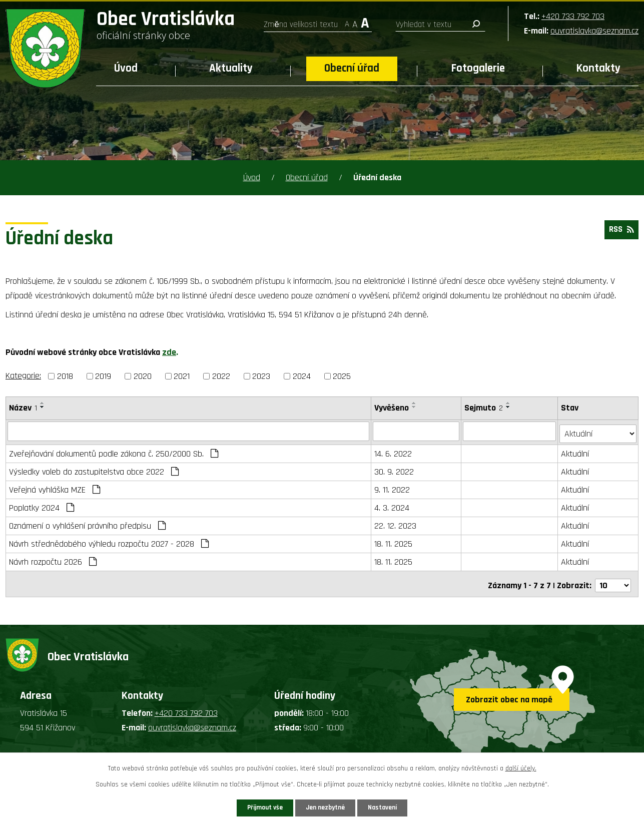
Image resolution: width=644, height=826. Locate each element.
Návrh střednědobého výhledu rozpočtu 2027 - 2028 (109, 541)
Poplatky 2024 (42, 505)
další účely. (521, 767)
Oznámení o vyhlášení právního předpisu (87, 523)
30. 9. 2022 (395, 469)
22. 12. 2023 (396, 523)
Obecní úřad (352, 68)
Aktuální (576, 451)
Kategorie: (23, 376)
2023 (261, 376)
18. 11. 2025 (394, 541)
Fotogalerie (478, 68)
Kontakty (598, 68)
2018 (65, 376)
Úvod (126, 68)
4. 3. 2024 (392, 505)
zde (169, 352)
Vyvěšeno (392, 408)
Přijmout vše (256, 807)
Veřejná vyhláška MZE (55, 487)
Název (23, 408)
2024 (302, 376)
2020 (143, 376)
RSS (620, 232)
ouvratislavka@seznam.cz (594, 31)
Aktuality (231, 68)
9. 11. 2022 (393, 487)
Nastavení (392, 807)
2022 (221, 376)
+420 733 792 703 (573, 16)
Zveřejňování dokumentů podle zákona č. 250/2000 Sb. (114, 451)
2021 (182, 376)
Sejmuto (484, 408)
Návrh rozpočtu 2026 (53, 559)
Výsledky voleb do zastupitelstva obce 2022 (94, 469)
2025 (342, 376)
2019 (103, 376)
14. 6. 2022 (394, 451)
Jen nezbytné (326, 807)
